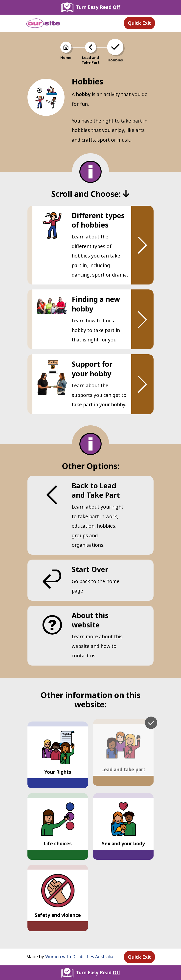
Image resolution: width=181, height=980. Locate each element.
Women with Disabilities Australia (79, 956)
